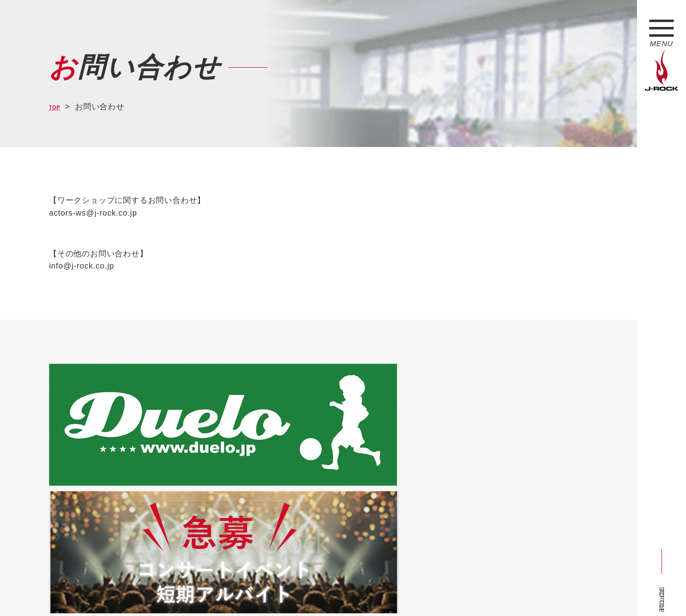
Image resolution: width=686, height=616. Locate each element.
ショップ (257, 591)
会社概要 (164, 591)
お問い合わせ (303, 591)
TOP (58, 107)
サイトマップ (210, 591)
